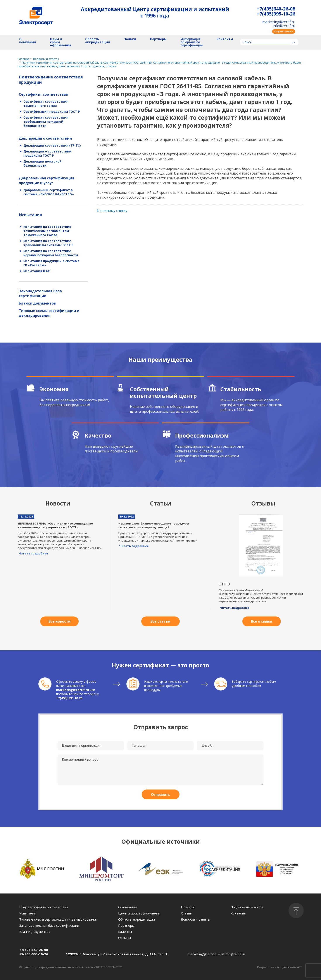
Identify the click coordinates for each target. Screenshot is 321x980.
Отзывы (124, 938)
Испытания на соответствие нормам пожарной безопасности (51, 253)
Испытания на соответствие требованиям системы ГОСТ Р (48, 243)
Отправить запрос (284, 31)
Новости (188, 907)
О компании (28, 41)
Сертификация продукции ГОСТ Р (52, 112)
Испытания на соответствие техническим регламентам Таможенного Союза (47, 231)
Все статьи (160, 621)
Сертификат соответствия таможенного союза (46, 104)
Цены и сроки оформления (61, 42)
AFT (299, 967)
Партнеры (158, 39)
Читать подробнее (33, 553)
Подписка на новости (247, 907)
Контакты (225, 39)
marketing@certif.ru (279, 22)
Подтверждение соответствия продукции (51, 80)
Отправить (160, 795)
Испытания (30, 215)
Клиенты (125, 932)
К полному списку (112, 211)
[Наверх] (296, 911)
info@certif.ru (284, 26)
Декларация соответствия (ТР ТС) (52, 145)
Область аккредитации (98, 41)
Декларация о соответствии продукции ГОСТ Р (47, 153)
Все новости (60, 621)
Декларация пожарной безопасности (42, 163)
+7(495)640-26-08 (276, 9)
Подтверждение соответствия (44, 907)
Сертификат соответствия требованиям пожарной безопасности (46, 122)
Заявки (130, 39)
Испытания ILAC (37, 271)
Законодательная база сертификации (40, 293)
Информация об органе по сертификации (192, 42)
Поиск (247, 42)
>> (293, 43)
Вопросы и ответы (196, 919)
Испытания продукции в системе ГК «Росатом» (51, 263)
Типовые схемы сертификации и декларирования (49, 313)
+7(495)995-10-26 (276, 14)
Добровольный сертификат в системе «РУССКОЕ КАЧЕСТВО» (49, 192)
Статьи (187, 913)
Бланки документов (37, 303)
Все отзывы (261, 621)
